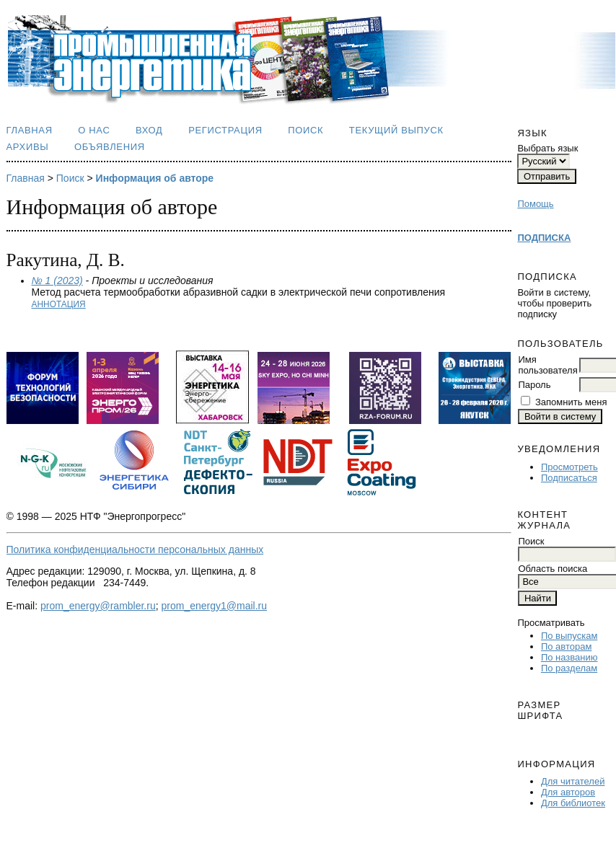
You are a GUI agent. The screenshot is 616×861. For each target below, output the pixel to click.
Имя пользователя (547, 365)
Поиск (305, 130)
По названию (569, 657)
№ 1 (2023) (57, 281)
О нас (94, 130)
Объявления (110, 147)
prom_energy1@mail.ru (215, 606)
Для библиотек (573, 803)
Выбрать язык (547, 148)
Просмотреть (569, 467)
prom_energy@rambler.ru (98, 606)
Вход (149, 130)
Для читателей (573, 781)
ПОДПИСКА (544, 238)
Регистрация (225, 130)
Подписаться (569, 478)
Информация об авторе (155, 178)
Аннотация (59, 304)
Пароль (534, 385)
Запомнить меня (571, 402)
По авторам (566, 646)
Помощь (535, 204)
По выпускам (569, 636)
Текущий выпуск (396, 130)
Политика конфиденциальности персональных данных (135, 549)
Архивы (28, 147)
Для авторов (568, 792)
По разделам (569, 668)
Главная (30, 130)
